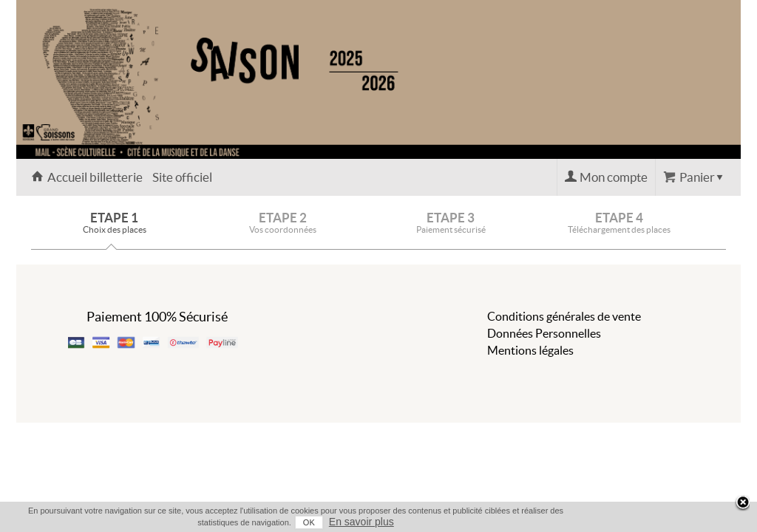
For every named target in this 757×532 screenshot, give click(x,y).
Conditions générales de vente (564, 316)
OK (660, 522)
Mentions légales (530, 350)
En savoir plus (713, 522)
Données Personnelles (544, 333)
